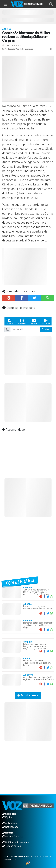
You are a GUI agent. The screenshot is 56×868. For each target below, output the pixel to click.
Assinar (46, 329)
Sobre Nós (9, 814)
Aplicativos (10, 823)
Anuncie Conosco (13, 836)
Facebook (10, 321)
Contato (8, 833)
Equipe (7, 817)
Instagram (22, 321)
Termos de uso (12, 846)
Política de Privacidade (16, 842)
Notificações (10, 827)
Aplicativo (46, 321)
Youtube (34, 321)
